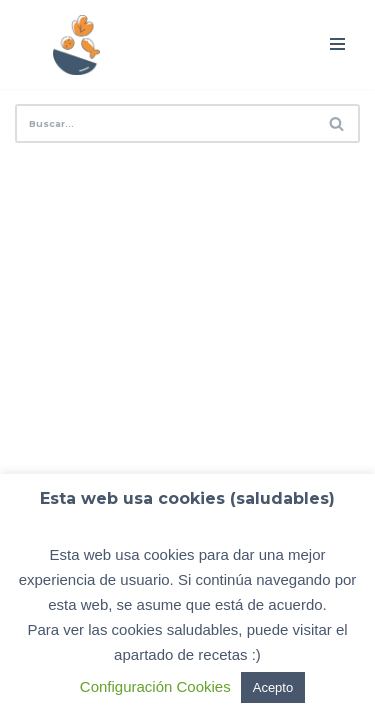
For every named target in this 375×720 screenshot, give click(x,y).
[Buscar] (165, 123)
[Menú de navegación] (337, 44)
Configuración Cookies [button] (155, 686)
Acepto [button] (273, 687)
